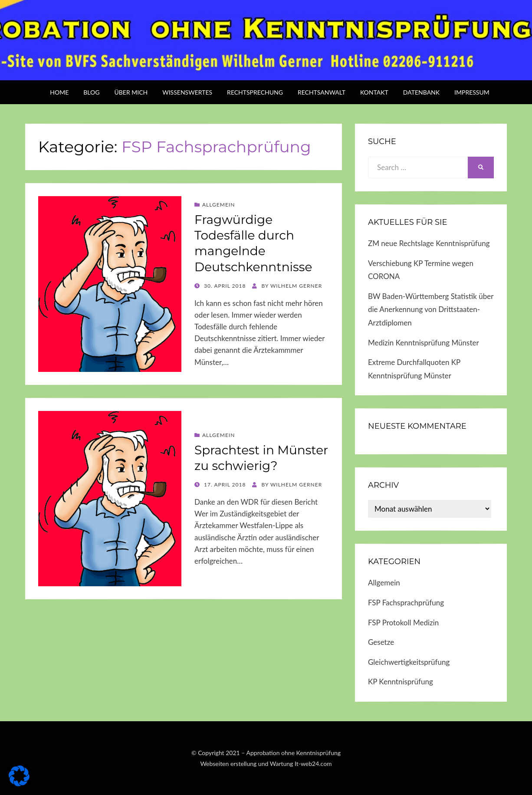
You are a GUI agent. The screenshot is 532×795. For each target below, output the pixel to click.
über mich (131, 92)
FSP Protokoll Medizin (403, 623)
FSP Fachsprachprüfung (406, 603)
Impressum (472, 92)
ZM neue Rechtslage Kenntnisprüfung (429, 243)
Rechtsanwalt (322, 92)
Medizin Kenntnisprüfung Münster (424, 343)
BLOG (91, 92)
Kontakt (374, 92)
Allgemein (218, 205)
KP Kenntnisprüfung (401, 682)
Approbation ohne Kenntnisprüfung (294, 753)
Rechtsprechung (255, 92)
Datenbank (421, 92)
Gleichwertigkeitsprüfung (409, 662)
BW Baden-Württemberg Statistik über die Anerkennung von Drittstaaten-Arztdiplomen (431, 309)
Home (59, 92)
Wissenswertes (187, 92)
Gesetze (381, 642)
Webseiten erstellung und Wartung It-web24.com (266, 764)
